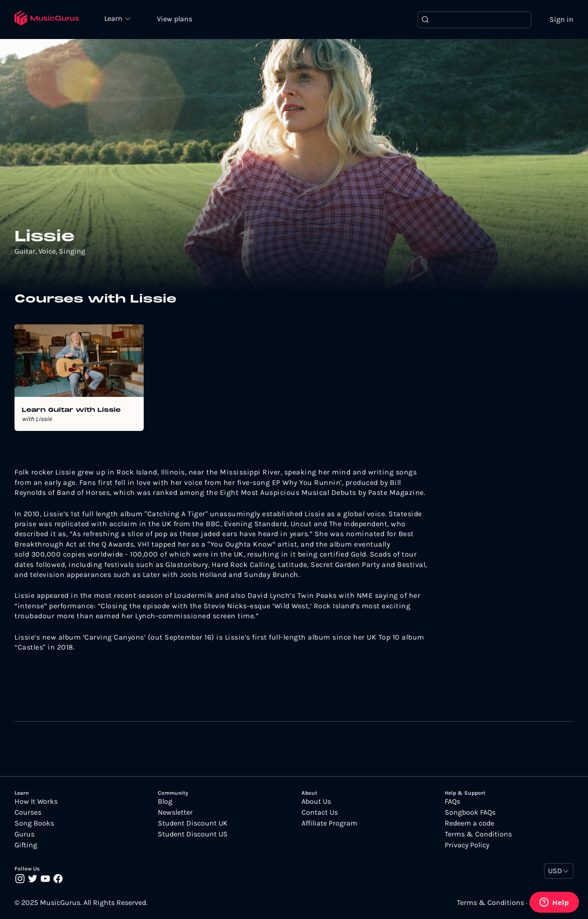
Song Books (34, 823)
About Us (316, 802)
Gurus (24, 834)
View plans (175, 19)
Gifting (26, 845)
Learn (114, 18)
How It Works (36, 802)
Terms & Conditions (478, 834)
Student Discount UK (193, 823)
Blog (165, 802)
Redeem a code (469, 823)
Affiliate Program (329, 823)
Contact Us (320, 812)
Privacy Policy (467, 845)
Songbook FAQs (470, 812)
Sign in (561, 19)
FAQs (452, 802)
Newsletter (175, 812)
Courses (28, 812)
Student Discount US (193, 834)
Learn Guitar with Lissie (71, 411)
